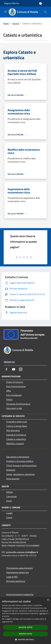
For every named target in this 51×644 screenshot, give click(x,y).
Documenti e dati (14, 408)
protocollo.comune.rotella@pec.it (22, 552)
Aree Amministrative (16, 386)
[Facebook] (7, 369)
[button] (26, 639)
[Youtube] (14, 369)
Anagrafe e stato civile (17, 422)
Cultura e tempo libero (17, 426)
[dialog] (26, 621)
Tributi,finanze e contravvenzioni (21, 466)
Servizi (16, 24)
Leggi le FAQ (12, 577)
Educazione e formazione (18, 457)
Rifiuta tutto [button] (26, 634)
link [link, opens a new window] (11, 622)
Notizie (10, 492)
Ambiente (11, 470)
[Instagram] (21, 369)
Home (6, 24)
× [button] (48, 600)
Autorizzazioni (13, 479)
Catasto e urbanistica (16, 439)
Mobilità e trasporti (15, 444)
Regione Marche (12, 3)
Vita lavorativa (13, 430)
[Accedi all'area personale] (40, 3)
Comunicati (11, 496)
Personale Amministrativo (18, 404)
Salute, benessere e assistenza (20, 474)
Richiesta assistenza (16, 581)
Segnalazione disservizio (17, 572)
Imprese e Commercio (16, 435)
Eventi (9, 517)
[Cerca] (45, 12)
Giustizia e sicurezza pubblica (20, 461)
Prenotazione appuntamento (19, 568)
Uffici (9, 391)
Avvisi (9, 501)
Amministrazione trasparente (20, 594)
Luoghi (9, 513)
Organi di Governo (15, 382)
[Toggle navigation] (5, 12)
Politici (9, 399)
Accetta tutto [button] (25, 627)
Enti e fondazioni (14, 395)
